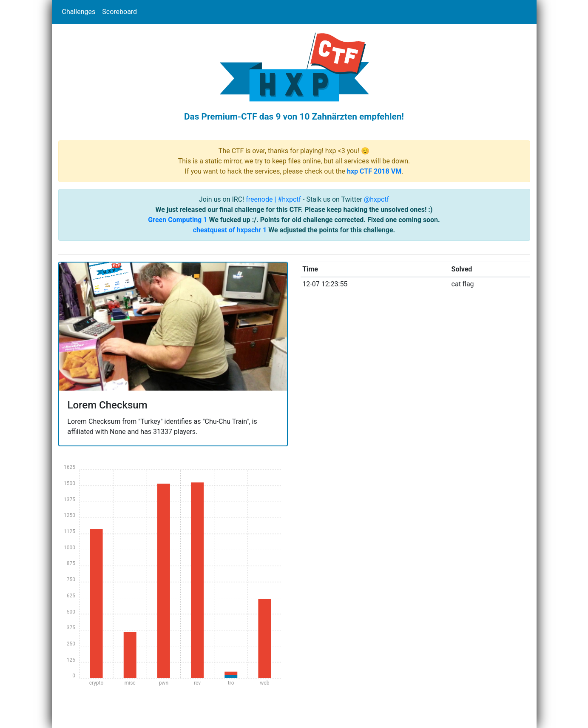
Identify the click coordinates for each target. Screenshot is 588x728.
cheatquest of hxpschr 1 (230, 230)
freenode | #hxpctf (273, 199)
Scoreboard (119, 12)
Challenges (79, 12)
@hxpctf (376, 199)
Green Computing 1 (178, 220)
